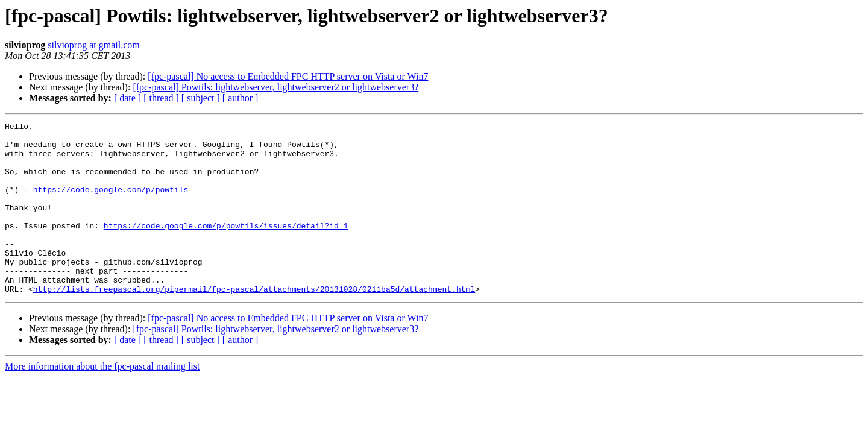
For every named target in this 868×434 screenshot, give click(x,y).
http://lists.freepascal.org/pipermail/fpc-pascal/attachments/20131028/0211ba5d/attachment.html (254, 323)
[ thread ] (161, 98)
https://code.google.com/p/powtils (111, 204)
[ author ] (241, 98)
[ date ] (127, 98)
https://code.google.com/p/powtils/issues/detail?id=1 (226, 247)
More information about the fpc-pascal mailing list (102, 401)
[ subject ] (201, 98)
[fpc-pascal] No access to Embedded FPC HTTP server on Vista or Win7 (288, 76)
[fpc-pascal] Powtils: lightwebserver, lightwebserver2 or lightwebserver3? (275, 87)
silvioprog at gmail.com (93, 45)
